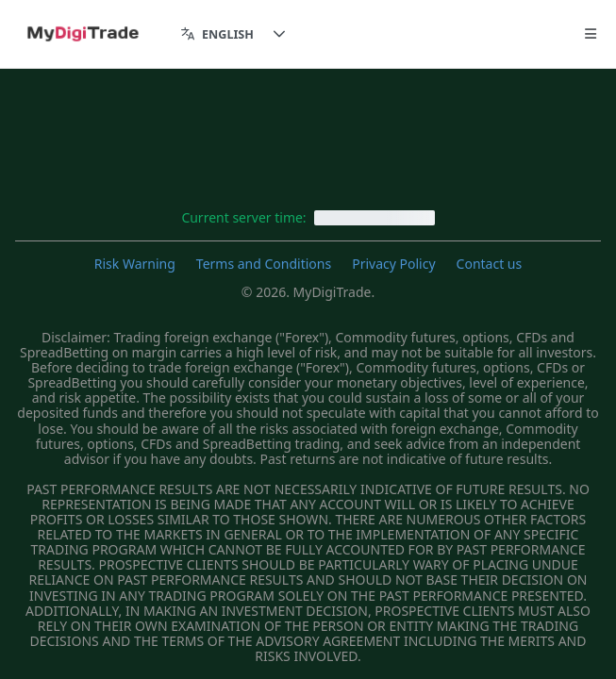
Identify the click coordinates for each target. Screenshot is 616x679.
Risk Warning (135, 264)
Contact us (490, 264)
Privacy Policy (393, 264)
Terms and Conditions (264, 264)
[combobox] (217, 34)
